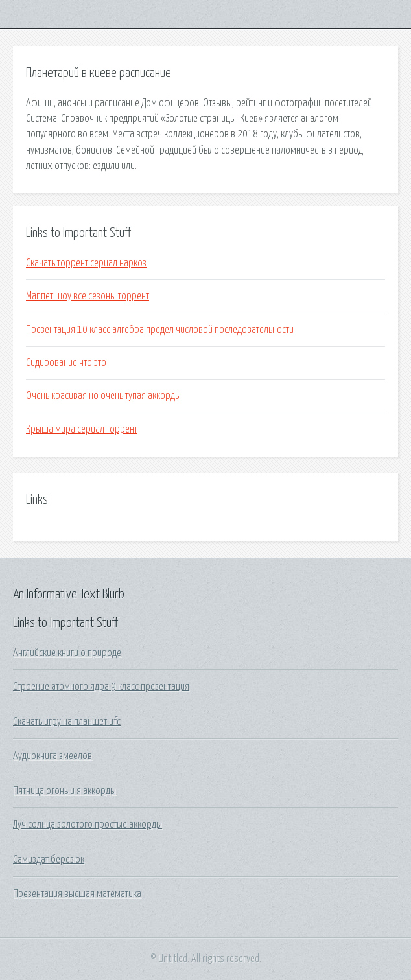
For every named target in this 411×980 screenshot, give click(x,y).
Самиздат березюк (49, 860)
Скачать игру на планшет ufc (67, 722)
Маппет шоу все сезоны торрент (88, 296)
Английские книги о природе (67, 653)
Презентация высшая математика (77, 894)
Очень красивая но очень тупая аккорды (103, 396)
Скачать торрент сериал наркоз (86, 263)
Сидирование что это (66, 363)
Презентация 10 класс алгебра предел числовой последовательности (160, 330)
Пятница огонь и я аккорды (65, 791)
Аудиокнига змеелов (53, 756)
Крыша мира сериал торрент (82, 429)
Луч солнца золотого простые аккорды (88, 825)
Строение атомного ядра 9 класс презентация (101, 687)
